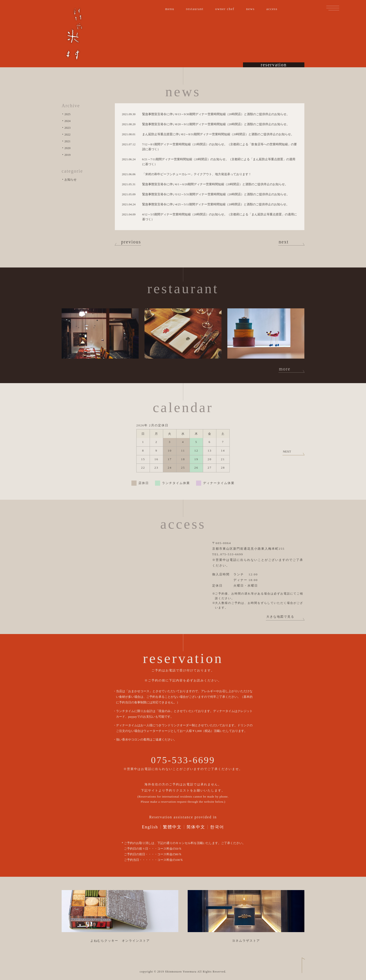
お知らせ (70, 180)
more (285, 369)
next (284, 242)
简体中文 (196, 827)
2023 (67, 128)
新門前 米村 (74, 34)
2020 (67, 148)
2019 (67, 155)
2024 (67, 121)
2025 (67, 114)
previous (131, 242)
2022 (67, 134)
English (150, 827)
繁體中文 (172, 827)
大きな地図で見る (280, 617)
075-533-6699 (183, 760)
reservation (274, 61)
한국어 (217, 827)
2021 (67, 141)
